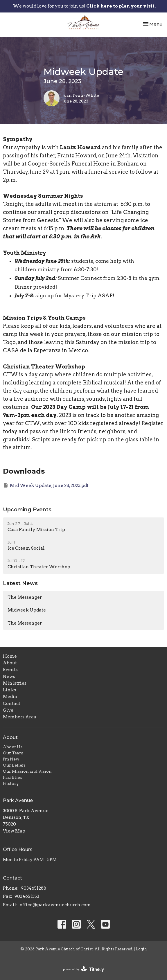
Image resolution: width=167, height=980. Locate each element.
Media (10, 697)
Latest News (20, 583)
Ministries (15, 683)
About (10, 663)
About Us (13, 747)
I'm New (11, 759)
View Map (14, 831)
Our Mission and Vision (27, 771)
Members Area (20, 717)
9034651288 (34, 888)
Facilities (12, 777)
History (11, 783)
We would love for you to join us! (84, 6)
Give (8, 710)
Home (10, 656)
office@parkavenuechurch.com (55, 905)
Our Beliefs (14, 765)
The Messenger (25, 597)
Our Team (13, 753)
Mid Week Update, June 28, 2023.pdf (46, 485)
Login (141, 949)
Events (10, 670)
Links (9, 690)
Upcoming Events (27, 510)
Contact (12, 704)
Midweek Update (27, 610)
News (9, 677)
